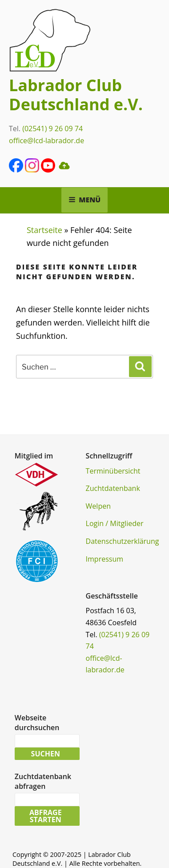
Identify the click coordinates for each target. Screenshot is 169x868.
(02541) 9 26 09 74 (52, 129)
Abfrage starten (46, 816)
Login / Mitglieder (115, 523)
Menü (85, 200)
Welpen (98, 506)
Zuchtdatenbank (113, 488)
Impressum (105, 559)
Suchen (46, 754)
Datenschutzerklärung (123, 541)
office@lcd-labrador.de (46, 141)
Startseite (44, 230)
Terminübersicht (113, 471)
